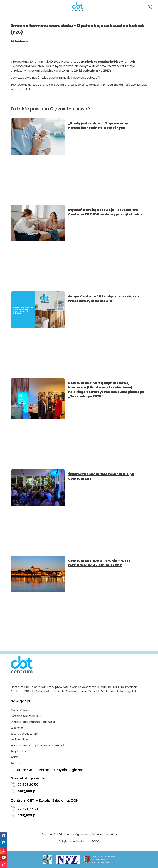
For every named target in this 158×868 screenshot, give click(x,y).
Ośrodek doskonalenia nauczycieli (33, 722)
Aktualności (20, 41)
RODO (14, 757)
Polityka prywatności (71, 841)
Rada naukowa (20, 739)
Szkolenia (17, 728)
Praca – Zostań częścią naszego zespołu (38, 745)
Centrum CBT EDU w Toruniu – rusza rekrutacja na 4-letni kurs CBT (99, 563)
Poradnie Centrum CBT (26, 716)
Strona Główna (20, 710)
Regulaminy (18, 751)
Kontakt (16, 763)
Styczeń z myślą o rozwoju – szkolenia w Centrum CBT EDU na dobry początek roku (105, 212)
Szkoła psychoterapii (24, 734)
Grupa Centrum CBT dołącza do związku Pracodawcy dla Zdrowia (103, 299)
